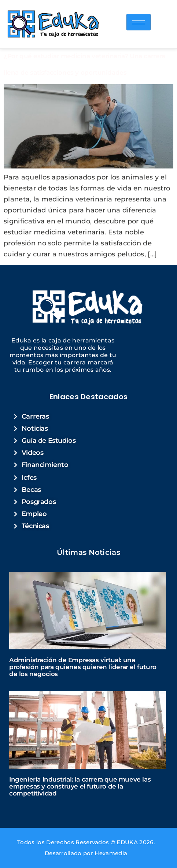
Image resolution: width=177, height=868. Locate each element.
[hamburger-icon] (139, 22)
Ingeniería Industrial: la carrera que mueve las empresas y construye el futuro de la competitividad (80, 786)
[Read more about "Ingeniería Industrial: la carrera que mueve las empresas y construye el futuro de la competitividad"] (88, 730)
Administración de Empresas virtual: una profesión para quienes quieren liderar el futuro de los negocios (83, 667)
